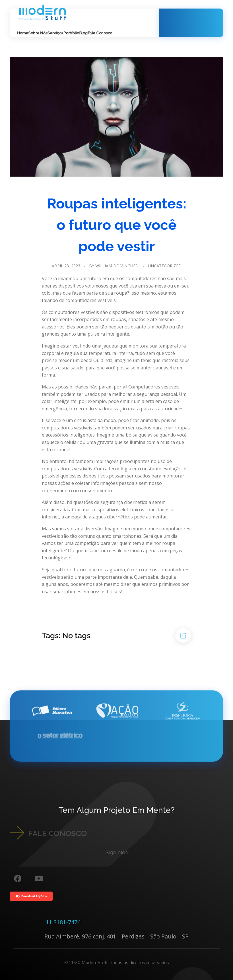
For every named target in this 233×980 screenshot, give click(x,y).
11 (198, 26)
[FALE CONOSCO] (17, 833)
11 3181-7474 (63, 922)
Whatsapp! (189, 19)
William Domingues (116, 266)
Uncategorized (165, 266)
